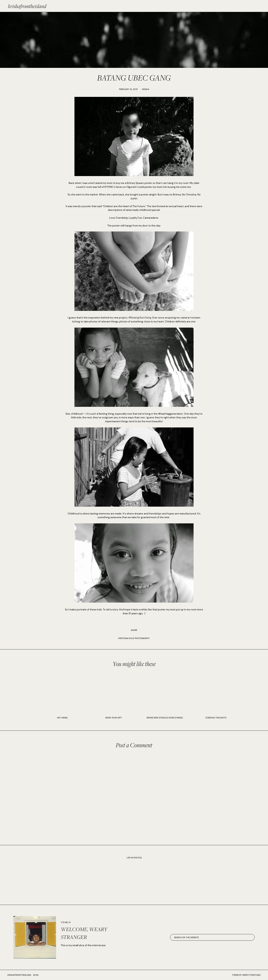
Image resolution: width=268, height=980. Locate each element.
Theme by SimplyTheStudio (246, 975)
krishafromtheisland (27, 6)
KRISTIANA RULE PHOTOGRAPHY (134, 638)
